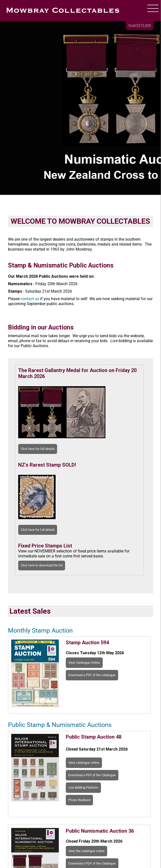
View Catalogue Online (84, 663)
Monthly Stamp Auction (40, 630)
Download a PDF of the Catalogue (92, 775)
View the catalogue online (86, 851)
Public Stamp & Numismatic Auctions (60, 725)
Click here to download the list (42, 565)
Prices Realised (79, 800)
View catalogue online (84, 763)
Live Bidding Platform (83, 787)
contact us (30, 299)
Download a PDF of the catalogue (92, 675)
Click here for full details (38, 449)
